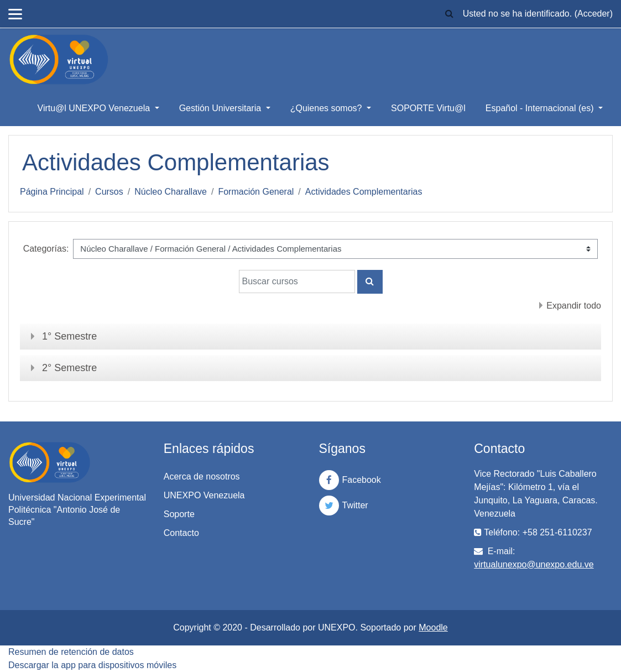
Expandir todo (574, 306)
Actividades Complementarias (364, 192)
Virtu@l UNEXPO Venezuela (95, 108)
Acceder (594, 14)
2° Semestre (69, 368)
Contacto (181, 533)
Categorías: (46, 249)
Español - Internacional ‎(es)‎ (541, 108)
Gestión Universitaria (221, 108)
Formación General (256, 192)
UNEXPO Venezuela (204, 495)
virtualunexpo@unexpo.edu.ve (534, 564)
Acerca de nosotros (202, 476)
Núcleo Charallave (171, 192)
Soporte (179, 514)
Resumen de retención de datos (71, 652)
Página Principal (52, 192)
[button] (450, 14)
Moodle (433, 627)
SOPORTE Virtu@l (428, 108)
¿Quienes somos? (327, 108)
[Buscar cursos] (297, 282)
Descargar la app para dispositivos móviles (92, 665)
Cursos (109, 192)
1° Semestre (69, 336)
